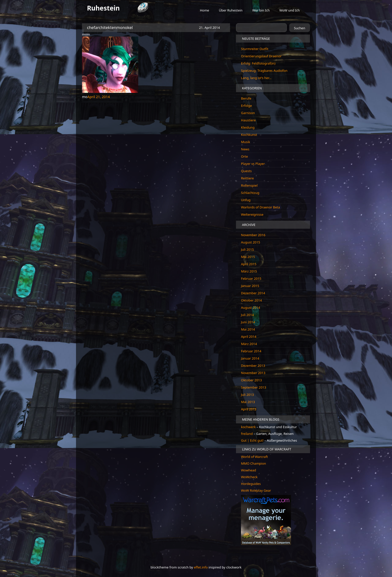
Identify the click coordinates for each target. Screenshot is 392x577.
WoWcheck (249, 477)
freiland (247, 434)
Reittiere (247, 178)
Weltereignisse (252, 214)
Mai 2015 (248, 257)
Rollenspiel (249, 185)
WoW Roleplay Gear (256, 490)
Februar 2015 (251, 278)
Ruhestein (103, 8)
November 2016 (253, 235)
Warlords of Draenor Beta (260, 207)
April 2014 (249, 337)
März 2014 (249, 344)
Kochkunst (249, 135)
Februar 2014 (251, 351)
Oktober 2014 (251, 300)
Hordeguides (251, 484)
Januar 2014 (250, 358)
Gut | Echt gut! (252, 440)
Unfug (246, 200)
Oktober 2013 (251, 380)
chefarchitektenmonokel (110, 28)
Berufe (246, 98)
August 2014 (250, 308)
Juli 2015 (247, 249)
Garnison (248, 113)
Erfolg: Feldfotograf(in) (258, 63)
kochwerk (249, 427)
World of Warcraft (254, 457)
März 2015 (249, 271)
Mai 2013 (248, 402)
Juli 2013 (247, 395)
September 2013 (253, 387)
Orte (244, 156)
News (245, 149)
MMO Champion (253, 463)
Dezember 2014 (253, 293)
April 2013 (249, 409)
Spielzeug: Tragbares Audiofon (264, 71)
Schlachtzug (250, 193)
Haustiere (248, 120)
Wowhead (248, 470)
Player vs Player (253, 164)
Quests (246, 171)
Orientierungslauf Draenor (261, 56)
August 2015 (250, 242)
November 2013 (253, 373)
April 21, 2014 (99, 97)
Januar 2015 (250, 286)
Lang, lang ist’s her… (256, 78)
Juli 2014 (247, 315)
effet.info (201, 567)
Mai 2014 (248, 329)
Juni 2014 (248, 322)
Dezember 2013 (253, 366)
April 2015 (249, 264)
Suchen (300, 28)
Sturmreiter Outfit (255, 49)
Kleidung (248, 127)
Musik (245, 142)
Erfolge (246, 106)
